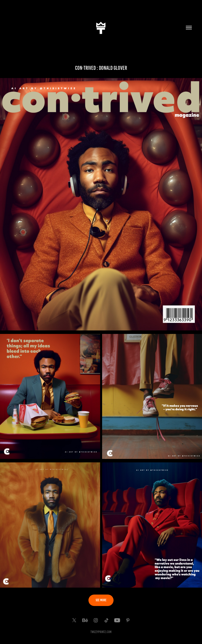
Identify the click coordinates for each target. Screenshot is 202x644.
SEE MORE (101, 600)
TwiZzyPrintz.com (101, 632)
